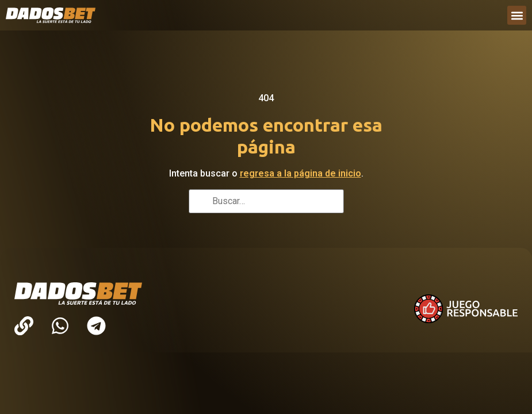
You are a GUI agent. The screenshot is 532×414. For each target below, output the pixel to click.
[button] (517, 15)
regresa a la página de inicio (301, 173)
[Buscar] (201, 202)
